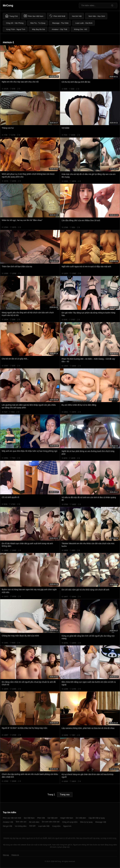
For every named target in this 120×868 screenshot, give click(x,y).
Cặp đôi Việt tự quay (97, 818)
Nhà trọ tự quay (86, 822)
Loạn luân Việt (44, 826)
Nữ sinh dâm (34, 822)
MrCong (8, 5)
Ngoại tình (67, 826)
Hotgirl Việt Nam (67, 818)
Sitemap (6, 855)
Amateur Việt (8, 822)
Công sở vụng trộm (70, 822)
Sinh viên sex (21, 822)
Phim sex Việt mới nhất (12, 818)
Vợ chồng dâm (21, 826)
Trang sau (65, 795)
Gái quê (32, 826)
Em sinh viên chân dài (51, 822)
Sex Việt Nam (29, 818)
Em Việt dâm (81, 818)
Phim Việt (41, 818)
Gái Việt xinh (52, 818)
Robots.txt (15, 855)
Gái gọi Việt (8, 826)
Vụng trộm (56, 826)
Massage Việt (101, 822)
